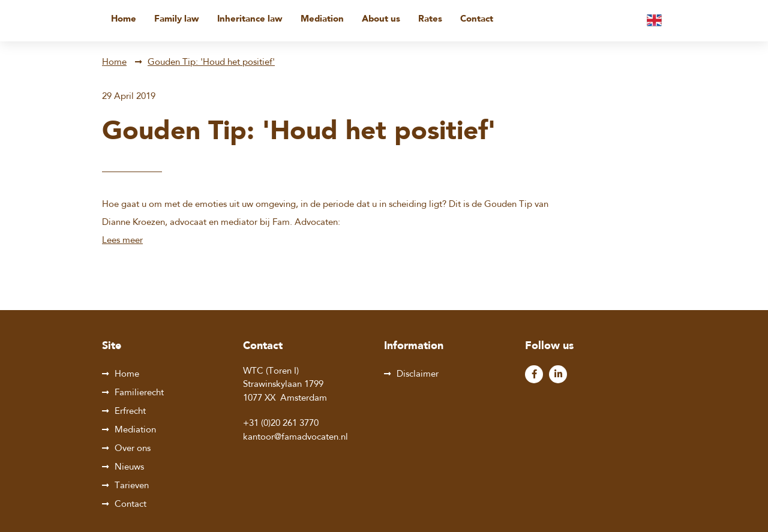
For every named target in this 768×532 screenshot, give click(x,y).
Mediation (322, 19)
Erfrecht (130, 412)
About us (381, 19)
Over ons (133, 449)
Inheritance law (250, 19)
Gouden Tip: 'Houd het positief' (211, 63)
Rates (430, 19)
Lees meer (122, 241)
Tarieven (132, 486)
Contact (477, 19)
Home (124, 19)
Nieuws (129, 468)
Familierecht (139, 393)
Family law (177, 19)
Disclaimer (418, 375)
